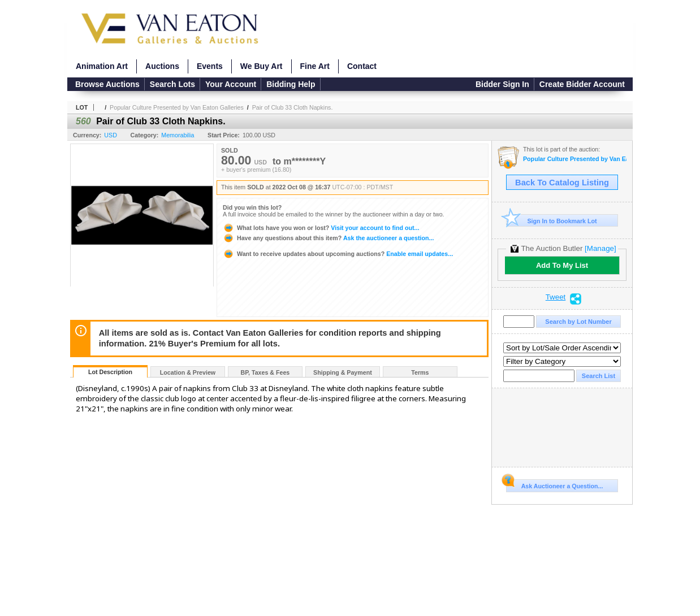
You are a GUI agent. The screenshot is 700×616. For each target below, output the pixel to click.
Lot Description (110, 372)
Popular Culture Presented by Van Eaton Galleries (177, 107)
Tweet (556, 297)
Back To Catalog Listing (562, 183)
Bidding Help (291, 84)
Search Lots (172, 84)
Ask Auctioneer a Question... (554, 484)
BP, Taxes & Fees (265, 372)
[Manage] (600, 248)
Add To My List (562, 265)
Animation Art (102, 66)
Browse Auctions (107, 84)
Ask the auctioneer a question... (328, 238)
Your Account (231, 84)
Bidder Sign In (502, 84)
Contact (362, 66)
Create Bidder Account (582, 84)
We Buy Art (262, 66)
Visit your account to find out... (321, 228)
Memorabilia (178, 135)
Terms (420, 372)
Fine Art (315, 66)
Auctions (162, 66)
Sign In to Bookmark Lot (552, 221)
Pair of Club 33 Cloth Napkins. (293, 107)
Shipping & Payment (343, 372)
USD (111, 135)
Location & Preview (188, 372)
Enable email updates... (338, 254)
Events (210, 66)
